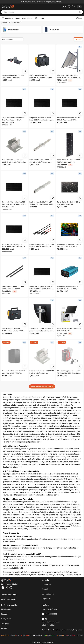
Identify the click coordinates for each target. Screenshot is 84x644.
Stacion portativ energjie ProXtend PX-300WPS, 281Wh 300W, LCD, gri (41, 77)
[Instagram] (11, 588)
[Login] (79, 7)
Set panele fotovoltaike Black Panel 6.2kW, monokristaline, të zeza (41, 119)
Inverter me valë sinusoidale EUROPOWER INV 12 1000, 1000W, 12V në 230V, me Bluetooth (67, 288)
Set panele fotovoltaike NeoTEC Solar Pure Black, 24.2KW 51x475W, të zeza (13, 119)
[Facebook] (3, 588)
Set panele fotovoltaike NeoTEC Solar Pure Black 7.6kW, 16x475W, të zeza (42, 288)
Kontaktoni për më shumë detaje (37, 526)
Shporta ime (46, 584)
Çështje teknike (7, 619)
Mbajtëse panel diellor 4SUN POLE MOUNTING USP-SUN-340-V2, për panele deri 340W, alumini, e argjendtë (70, 77)
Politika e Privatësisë (9, 599)
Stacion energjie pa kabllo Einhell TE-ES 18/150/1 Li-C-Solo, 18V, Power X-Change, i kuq (69, 372)
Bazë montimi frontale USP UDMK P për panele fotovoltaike (42, 372)
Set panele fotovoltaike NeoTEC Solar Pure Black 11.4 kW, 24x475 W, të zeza (14, 203)
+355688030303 (50, 614)
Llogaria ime (46, 599)
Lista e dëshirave (48, 594)
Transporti (5, 624)
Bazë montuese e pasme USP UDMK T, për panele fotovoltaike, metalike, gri (14, 161)
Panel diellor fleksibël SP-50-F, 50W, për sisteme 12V (68, 203)
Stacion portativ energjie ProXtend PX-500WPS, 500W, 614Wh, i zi (13, 330)
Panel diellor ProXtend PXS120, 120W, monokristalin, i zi (13, 76)
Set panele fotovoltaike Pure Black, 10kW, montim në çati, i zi (14, 245)
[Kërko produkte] (40, 12)
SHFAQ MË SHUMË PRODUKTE (42, 386)
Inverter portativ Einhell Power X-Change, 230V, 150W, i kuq (69, 245)
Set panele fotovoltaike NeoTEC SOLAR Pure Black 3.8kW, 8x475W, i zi (69, 119)
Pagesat (4, 614)
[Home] (2, 22)
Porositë (45, 589)
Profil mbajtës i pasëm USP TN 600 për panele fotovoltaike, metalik (41, 161)
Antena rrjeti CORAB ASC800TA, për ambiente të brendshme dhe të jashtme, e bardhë (41, 330)
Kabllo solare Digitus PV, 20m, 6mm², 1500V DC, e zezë (13, 287)
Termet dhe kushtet (9, 595)
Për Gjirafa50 (6, 609)
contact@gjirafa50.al (49, 609)
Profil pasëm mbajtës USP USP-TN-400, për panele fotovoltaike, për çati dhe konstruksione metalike (41, 203)
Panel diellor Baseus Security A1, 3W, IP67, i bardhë (69, 330)
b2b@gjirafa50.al (48, 625)
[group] (21, 30)
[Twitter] (7, 588)
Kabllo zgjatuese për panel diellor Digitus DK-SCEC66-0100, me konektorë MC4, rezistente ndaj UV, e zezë (42, 245)
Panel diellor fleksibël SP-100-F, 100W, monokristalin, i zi (69, 161)
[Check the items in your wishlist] (69, 7)
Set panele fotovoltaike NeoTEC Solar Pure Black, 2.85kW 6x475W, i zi (13, 372)
